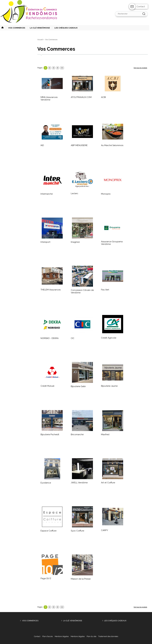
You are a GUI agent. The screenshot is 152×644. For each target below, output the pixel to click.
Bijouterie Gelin (78, 386)
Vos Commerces (30, 621)
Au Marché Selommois (112, 145)
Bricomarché (77, 434)
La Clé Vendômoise (73, 621)
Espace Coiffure (48, 531)
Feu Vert (105, 290)
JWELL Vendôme (79, 483)
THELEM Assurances (51, 290)
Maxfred (105, 434)
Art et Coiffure (108, 483)
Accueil (40, 40)
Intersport (45, 242)
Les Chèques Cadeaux (115, 621)
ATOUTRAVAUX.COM (81, 97)
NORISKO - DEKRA (50, 338)
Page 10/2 (46, 578)
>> (62, 68)
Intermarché (47, 194)
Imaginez (75, 242)
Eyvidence (46, 483)
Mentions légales (62, 636)
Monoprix (106, 194)
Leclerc (75, 193)
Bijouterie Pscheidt (50, 434)
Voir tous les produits (140, 68)
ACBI (103, 97)
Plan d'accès (48, 636)
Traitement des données (108, 636)
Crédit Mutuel (47, 386)
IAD (42, 145)
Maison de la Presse (81, 579)
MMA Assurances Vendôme (49, 98)
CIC (73, 338)
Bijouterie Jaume (109, 386)
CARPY (105, 530)
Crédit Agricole (109, 338)
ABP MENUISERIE (79, 145)
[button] (16, 28)
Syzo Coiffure (77, 531)
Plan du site (91, 636)
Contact (141, 7)
